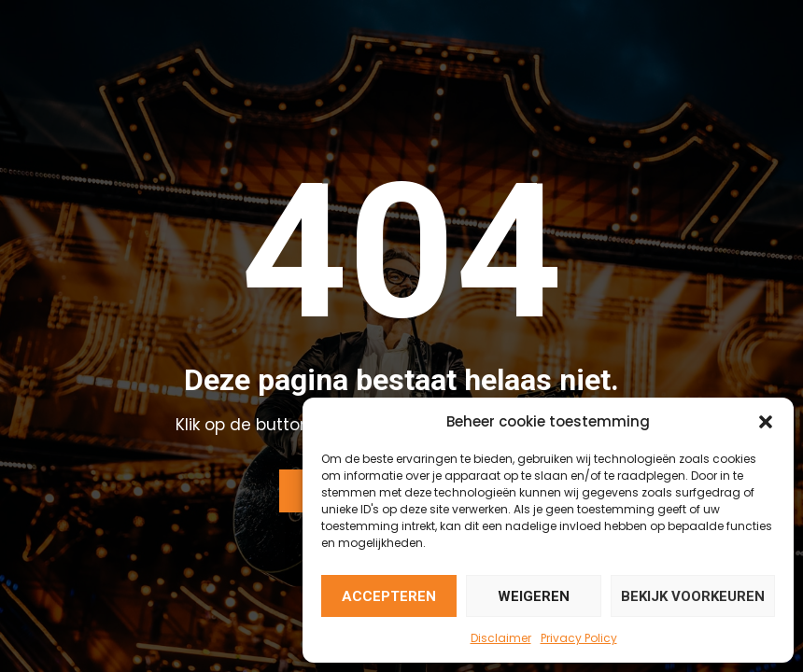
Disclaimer (501, 638)
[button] (766, 422)
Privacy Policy (579, 638)
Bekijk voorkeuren (693, 596)
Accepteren (389, 596)
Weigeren (534, 596)
